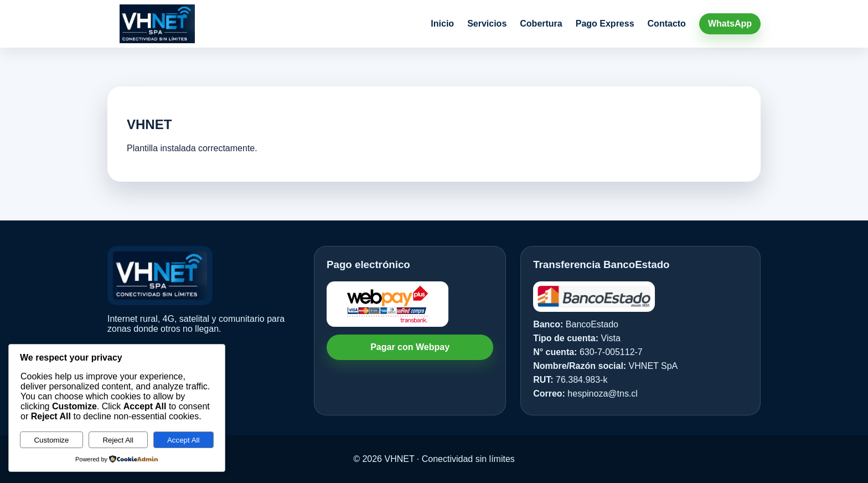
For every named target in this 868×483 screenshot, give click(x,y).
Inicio (442, 24)
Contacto (667, 24)
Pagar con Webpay (410, 347)
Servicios (487, 24)
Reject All (118, 440)
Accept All (184, 440)
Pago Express (605, 24)
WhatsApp (730, 24)
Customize (51, 440)
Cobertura (541, 24)
